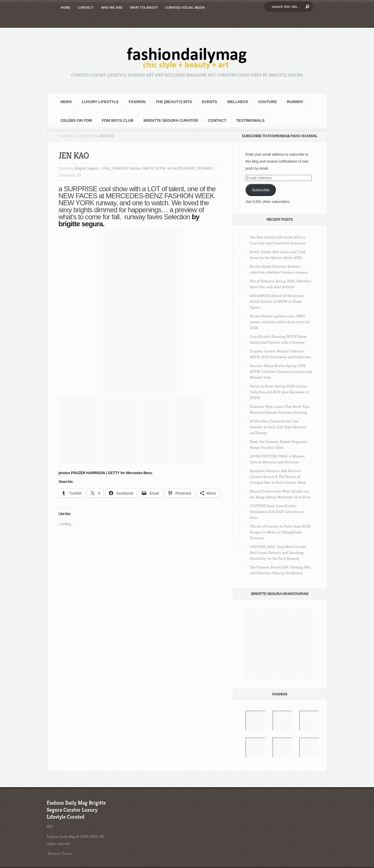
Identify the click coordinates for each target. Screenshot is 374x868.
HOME (66, 8)
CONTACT (86, 8)
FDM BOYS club (118, 120)
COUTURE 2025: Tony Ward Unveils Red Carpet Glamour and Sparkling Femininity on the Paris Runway (278, 553)
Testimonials (250, 120)
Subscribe (261, 190)
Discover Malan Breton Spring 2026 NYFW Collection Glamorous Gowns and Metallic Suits (281, 372)
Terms (67, 854)
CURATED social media (185, 8)
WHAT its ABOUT (144, 8)
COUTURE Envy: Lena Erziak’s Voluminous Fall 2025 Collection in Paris (277, 512)
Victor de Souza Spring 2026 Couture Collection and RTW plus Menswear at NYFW (279, 392)
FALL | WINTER (83, 136)
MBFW (148, 168)
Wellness (238, 102)
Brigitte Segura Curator (171, 120)
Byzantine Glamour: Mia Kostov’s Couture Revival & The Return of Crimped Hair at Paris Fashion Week (278, 477)
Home (63, 136)
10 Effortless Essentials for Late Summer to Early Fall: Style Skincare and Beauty (278, 427)
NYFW (161, 168)
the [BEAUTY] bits (174, 102)
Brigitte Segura (87, 168)
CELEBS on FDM (76, 120)
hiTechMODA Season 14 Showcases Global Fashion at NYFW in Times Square (277, 301)
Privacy (53, 854)
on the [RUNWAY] (181, 168)
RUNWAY (295, 102)
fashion (137, 102)
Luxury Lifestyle (100, 102)
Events (209, 102)
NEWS (66, 102)
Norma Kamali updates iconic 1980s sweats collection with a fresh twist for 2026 (280, 322)
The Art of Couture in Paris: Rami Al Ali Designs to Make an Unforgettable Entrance (280, 532)
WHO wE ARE (112, 8)
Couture (267, 102)
